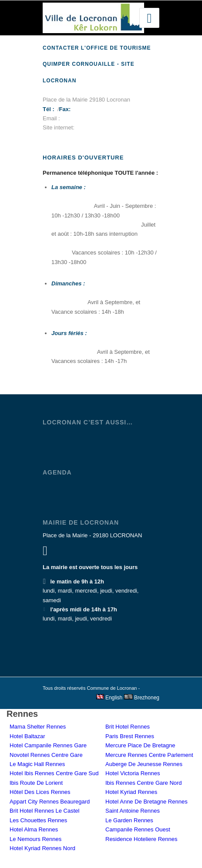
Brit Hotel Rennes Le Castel (44, 811)
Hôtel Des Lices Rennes (40, 792)
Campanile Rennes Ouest (138, 829)
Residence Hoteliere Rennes (141, 839)
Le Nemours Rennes (35, 839)
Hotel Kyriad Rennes (131, 792)
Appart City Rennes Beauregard (50, 802)
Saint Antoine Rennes (133, 811)
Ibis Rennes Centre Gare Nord (144, 783)
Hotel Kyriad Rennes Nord (42, 848)
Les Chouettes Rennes (38, 820)
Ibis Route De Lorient (36, 783)
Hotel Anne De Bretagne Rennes (146, 802)
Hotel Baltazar (27, 736)
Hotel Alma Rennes (34, 829)
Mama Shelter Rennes (38, 727)
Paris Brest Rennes (130, 736)
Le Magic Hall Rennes (37, 764)
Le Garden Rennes (129, 820)
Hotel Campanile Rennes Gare (48, 745)
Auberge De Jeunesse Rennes (144, 764)
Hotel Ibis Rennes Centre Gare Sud (54, 773)
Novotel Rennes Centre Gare (46, 755)
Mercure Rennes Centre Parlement (149, 755)
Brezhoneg (142, 698)
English (109, 698)
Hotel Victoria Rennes (133, 773)
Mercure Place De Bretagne (140, 745)
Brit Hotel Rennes (128, 727)
